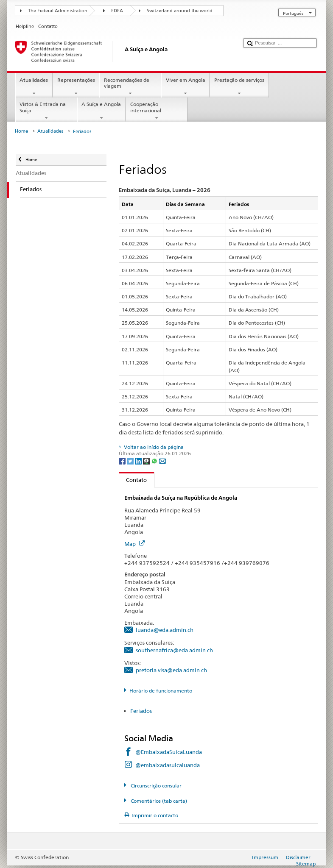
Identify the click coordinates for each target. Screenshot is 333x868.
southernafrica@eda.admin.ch (174, 650)
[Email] (162, 460)
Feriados (141, 711)
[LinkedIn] (139, 460)
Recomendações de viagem (130, 87)
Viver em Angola (185, 87)
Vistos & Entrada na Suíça (46, 111)
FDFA (117, 11)
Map (134, 544)
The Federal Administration (58, 11)
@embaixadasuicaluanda (168, 765)
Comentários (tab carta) (158, 801)
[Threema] (147, 460)
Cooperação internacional (157, 111)
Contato (133, 480)
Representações (76, 87)
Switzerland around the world (180, 11)
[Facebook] (123, 460)
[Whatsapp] (155, 460)
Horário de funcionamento (161, 691)
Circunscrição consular (155, 786)
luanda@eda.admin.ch (165, 630)
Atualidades (34, 87)
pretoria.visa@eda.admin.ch (171, 670)
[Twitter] (131, 460)
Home (21, 131)
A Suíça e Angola (101, 111)
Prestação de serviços (239, 87)
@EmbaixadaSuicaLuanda (169, 752)
